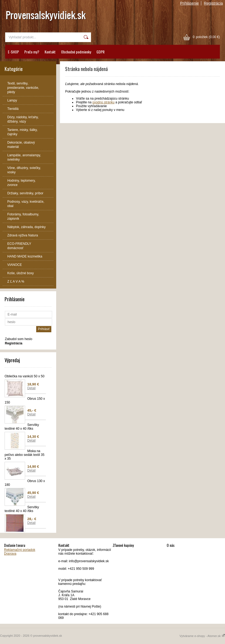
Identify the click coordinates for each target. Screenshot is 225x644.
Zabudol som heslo (19, 339)
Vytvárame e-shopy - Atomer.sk (202, 636)
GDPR (100, 52)
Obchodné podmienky (76, 52)
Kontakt (50, 52)
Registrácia (213, 3)
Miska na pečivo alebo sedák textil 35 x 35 (24, 455)
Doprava (10, 554)
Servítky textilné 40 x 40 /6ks (22, 427)
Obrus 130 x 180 (25, 483)
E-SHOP (13, 52)
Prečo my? (32, 52)
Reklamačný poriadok (20, 550)
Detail (31, 388)
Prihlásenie (189, 3)
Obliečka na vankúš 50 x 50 (24, 376)
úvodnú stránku (103, 102)
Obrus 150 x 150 (25, 401)
